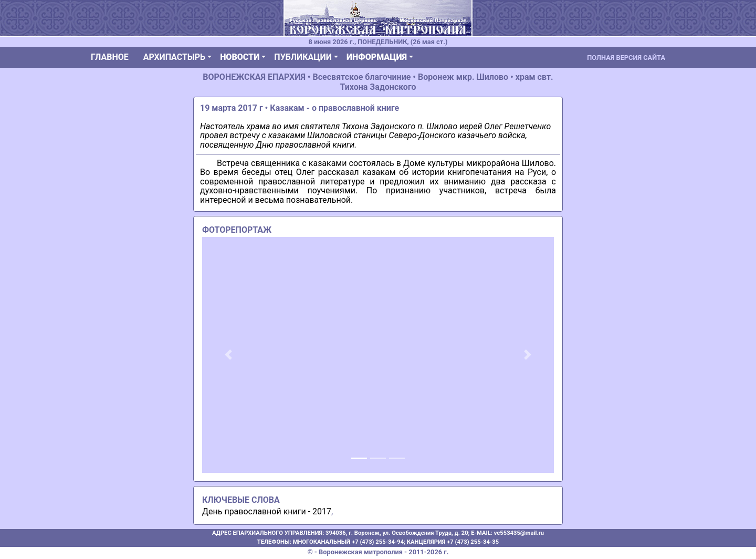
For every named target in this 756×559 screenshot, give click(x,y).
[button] (229, 355)
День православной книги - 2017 (267, 511)
